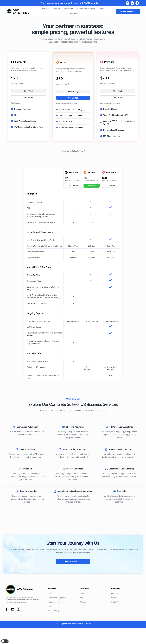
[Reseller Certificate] (64, 469)
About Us (45, 9)
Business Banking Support (120, 449)
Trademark (28, 469)
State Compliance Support (74, 449)
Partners (56, 9)
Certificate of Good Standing (121, 469)
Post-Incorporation (29, 491)
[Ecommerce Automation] (14, 427)
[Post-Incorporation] (18, 491)
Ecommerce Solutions (86, 9)
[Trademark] (20, 469)
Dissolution (122, 491)
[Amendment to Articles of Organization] (55, 491)
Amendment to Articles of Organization (75, 491)
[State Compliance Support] (60, 450)
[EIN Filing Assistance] (64, 427)
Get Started (29, 97)
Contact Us (73, 14)
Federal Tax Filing (27, 449)
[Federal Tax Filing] (17, 450)
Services (68, 9)
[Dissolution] (115, 491)
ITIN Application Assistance (121, 427)
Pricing (102, 9)
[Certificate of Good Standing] (106, 469)
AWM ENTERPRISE (21, 11)
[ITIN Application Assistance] (107, 427)
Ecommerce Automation (27, 427)
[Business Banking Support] (106, 450)
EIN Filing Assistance (75, 427)
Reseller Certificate (74, 469)
